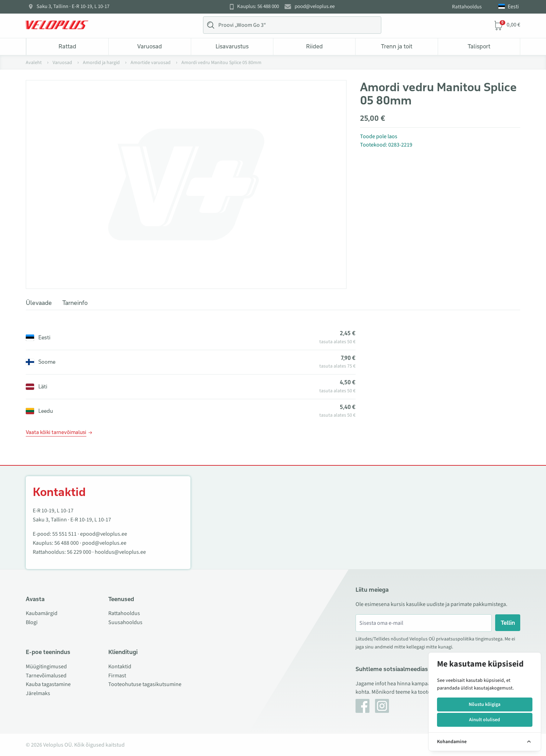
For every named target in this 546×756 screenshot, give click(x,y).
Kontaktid (120, 667)
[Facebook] (362, 706)
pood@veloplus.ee (315, 7)
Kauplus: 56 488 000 (258, 7)
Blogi (32, 622)
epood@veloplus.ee (104, 534)
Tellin (508, 623)
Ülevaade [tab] (39, 303)
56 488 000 (67, 543)
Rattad (67, 46)
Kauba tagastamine (48, 684)
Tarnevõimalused (46, 676)
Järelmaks (38, 693)
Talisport (479, 46)
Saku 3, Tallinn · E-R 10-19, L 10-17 (73, 7)
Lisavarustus (232, 46)
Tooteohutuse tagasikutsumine (145, 684)
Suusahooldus (125, 622)
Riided (314, 46)
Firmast (117, 676)
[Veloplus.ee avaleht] (57, 25)
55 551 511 (64, 534)
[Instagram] (382, 706)
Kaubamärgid (42, 613)
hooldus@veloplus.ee (120, 552)
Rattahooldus (467, 7)
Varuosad (150, 46)
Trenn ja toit (397, 46)
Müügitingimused (46, 667)
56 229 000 (79, 552)
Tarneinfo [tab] (75, 303)
